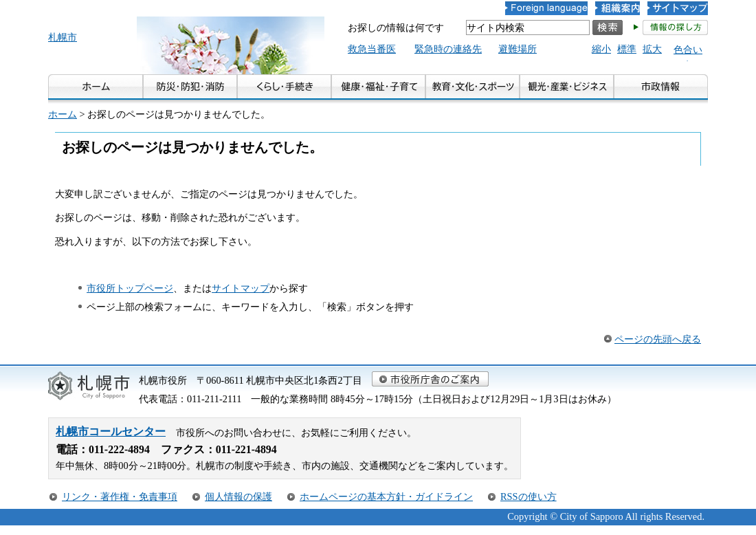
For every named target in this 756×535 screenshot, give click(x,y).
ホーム (63, 114)
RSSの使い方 (529, 496)
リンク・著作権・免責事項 (120, 496)
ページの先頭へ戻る (658, 339)
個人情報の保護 (238, 496)
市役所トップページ (130, 288)
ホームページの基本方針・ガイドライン (386, 496)
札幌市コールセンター (111, 432)
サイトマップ (241, 288)
